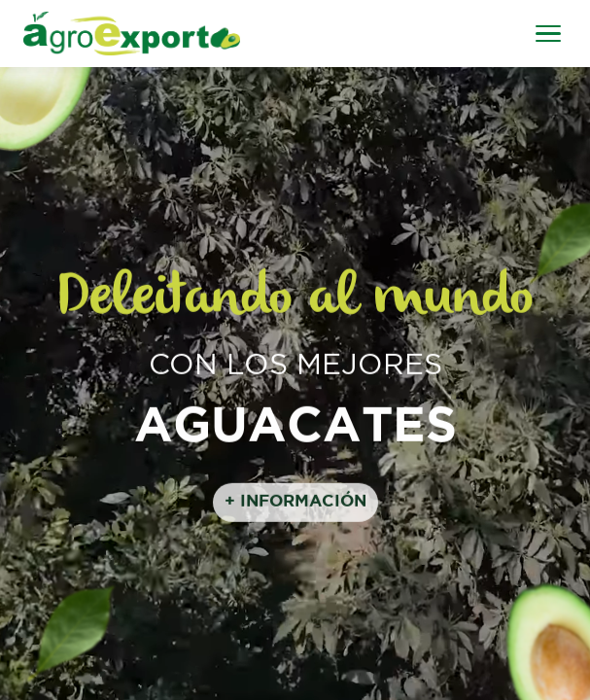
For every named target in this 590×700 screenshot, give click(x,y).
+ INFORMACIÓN (295, 504)
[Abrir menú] (548, 34)
